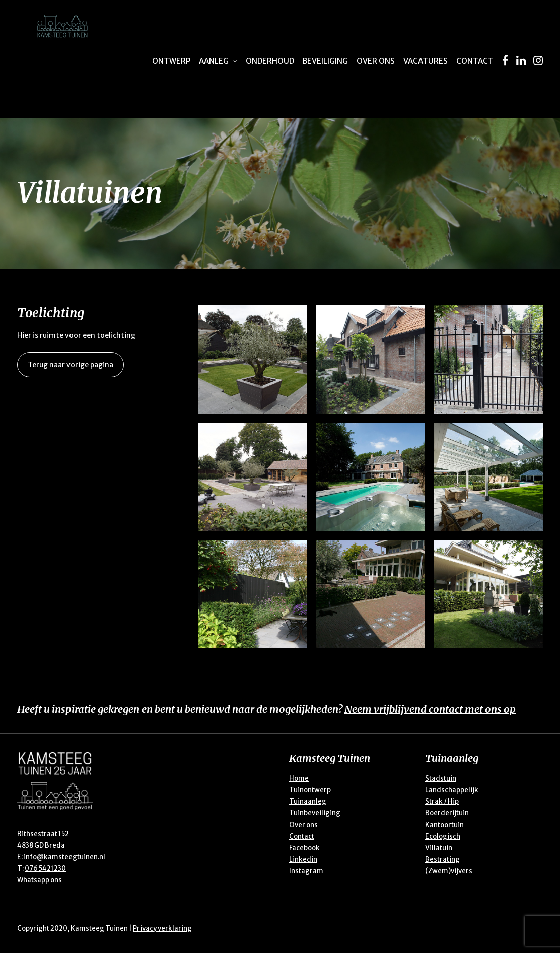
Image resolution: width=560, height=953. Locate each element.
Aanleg (218, 61)
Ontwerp (171, 61)
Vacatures (426, 61)
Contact (475, 61)
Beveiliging (325, 61)
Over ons (376, 61)
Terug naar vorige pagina (71, 365)
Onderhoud (270, 61)
